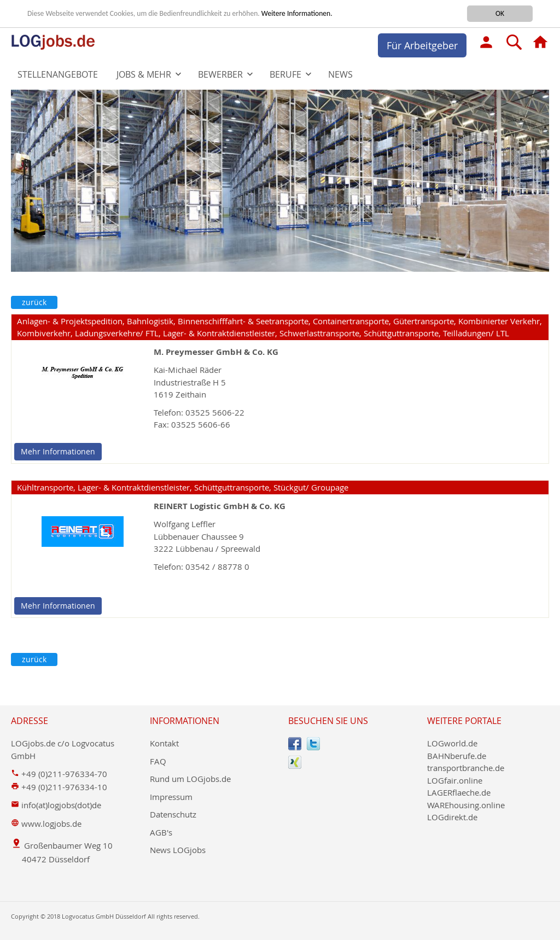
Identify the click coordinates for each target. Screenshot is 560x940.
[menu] (280, 75)
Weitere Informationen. (297, 13)
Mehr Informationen (58, 451)
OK (500, 13)
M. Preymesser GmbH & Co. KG (216, 352)
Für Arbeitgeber (422, 45)
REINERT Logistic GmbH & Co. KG (220, 506)
